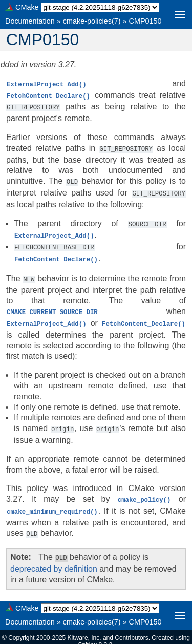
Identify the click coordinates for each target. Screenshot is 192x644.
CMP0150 (145, 21)
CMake (27, 7)
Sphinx (87, 636)
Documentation (30, 21)
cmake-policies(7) (92, 21)
